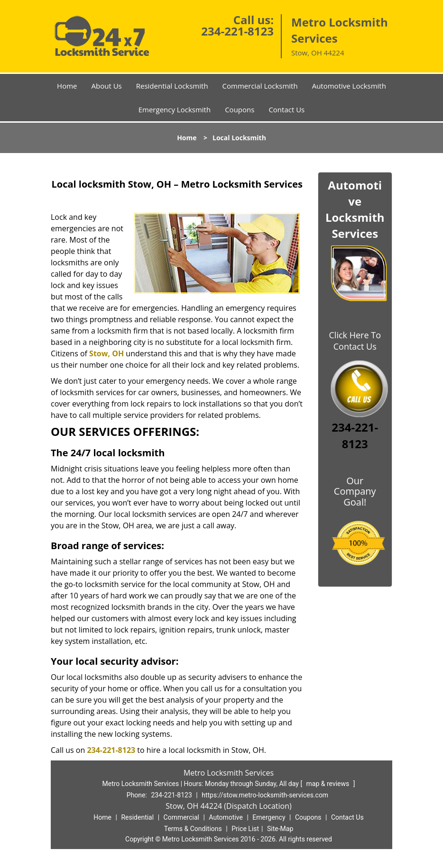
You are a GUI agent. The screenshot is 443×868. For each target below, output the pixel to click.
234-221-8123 (237, 31)
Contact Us (286, 109)
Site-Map (280, 829)
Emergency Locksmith (175, 109)
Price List (245, 829)
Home (67, 86)
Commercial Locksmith (260, 86)
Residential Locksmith (172, 86)
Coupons (240, 109)
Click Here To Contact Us (355, 341)
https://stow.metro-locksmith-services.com (265, 795)
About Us (107, 86)
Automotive (226, 817)
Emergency (269, 817)
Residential (137, 817)
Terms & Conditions (193, 829)
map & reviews (329, 784)
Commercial (181, 817)
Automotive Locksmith (349, 86)
